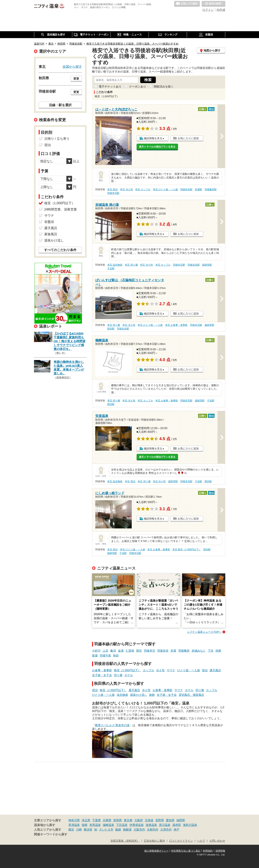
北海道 (149, 820)
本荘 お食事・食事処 (176, 325)
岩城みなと (199, 651)
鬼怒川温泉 (190, 825)
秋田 (116, 655)
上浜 (105, 651)
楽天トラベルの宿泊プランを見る (157, 147)
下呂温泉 (122, 825)
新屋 (95, 655)
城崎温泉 (108, 825)
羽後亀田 (184, 651)
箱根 (85, 825)
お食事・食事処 (102, 670)
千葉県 (97, 820)
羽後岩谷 (163, 651)
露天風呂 (215, 670)
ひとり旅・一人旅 (189, 670)
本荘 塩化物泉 (115, 265)
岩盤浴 (49, 222)
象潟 (113, 651)
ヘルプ (201, 841)
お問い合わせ (217, 841)
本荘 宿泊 (112, 189)
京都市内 (153, 830)
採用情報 (220, 851)
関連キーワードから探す (51, 834)
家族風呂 (51, 234)
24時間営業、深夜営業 (61, 209)
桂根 (218, 651)
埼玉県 (86, 820)
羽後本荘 (150, 651)
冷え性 (160, 670)
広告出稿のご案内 (154, 841)
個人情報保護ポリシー (156, 851)
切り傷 (118, 675)
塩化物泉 (122, 695)
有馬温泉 (95, 825)
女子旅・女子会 (102, 675)
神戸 (176, 830)
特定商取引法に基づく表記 (186, 851)
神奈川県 (74, 820)
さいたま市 (106, 830)
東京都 (128, 820)
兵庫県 (107, 820)
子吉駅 (111, 268)
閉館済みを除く (164, 87)
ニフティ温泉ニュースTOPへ (204, 632)
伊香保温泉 (137, 825)
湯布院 (177, 825)
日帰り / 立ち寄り (57, 139)
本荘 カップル (143, 189)
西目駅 (111, 329)
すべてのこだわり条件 (60, 250)
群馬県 (118, 820)
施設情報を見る (153, 138)
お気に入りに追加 (188, 138)
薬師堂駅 (207, 265)
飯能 (118, 830)
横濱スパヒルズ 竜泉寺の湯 (112, 725)
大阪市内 (139, 830)
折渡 (173, 651)
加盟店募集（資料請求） (125, 841)
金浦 (121, 651)
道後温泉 (151, 825)
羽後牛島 (105, 655)
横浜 (71, 830)
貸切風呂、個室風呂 (191, 695)
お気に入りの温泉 (187, 4)
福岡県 (181, 820)
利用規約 (208, 851)
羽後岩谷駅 (186, 189)
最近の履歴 (213, 4)
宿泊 (205, 670)
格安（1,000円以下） (127, 670)
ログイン (208, 10)
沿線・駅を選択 (60, 105)
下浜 (211, 651)
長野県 (160, 820)
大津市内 (166, 830)
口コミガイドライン (181, 841)
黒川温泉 (165, 825)
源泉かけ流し (139, 695)
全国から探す (72, 66)
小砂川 (96, 651)
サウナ (171, 670)
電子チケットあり (110, 87)
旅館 (152, 695)
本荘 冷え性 (126, 189)
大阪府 (139, 820)
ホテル (129, 675)
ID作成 (221, 10)
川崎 (79, 830)
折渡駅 (198, 189)
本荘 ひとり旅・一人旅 (165, 189)
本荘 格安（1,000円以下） (187, 549)
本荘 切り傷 (131, 265)
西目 (139, 651)
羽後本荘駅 (113, 193)
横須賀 (88, 830)
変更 (76, 79)
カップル (149, 670)
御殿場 (127, 830)
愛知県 (170, 820)
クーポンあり (138, 87)
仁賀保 (130, 651)
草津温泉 (74, 825)
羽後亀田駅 (211, 189)
